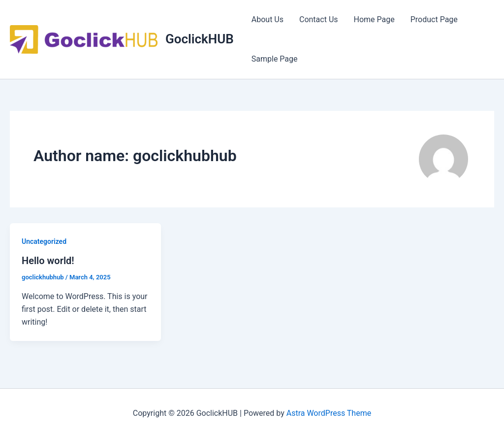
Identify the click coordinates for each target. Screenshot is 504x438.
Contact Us (319, 19)
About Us (268, 19)
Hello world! (48, 261)
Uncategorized (44, 241)
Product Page (434, 19)
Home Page (374, 19)
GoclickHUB (200, 39)
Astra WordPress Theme (329, 413)
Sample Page (275, 59)
